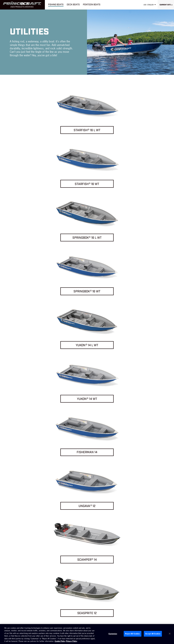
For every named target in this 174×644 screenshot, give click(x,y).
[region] (87, 634)
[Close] (170, 634)
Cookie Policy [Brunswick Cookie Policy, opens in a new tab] (60, 641)
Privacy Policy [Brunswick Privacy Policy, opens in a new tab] (72, 641)
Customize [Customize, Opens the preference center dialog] (113, 634)
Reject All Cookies (132, 634)
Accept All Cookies (153, 634)
